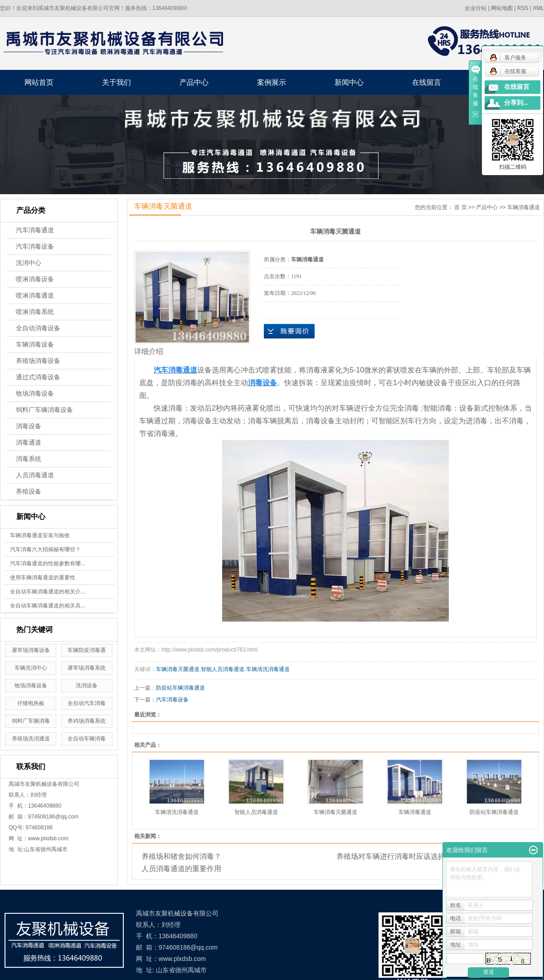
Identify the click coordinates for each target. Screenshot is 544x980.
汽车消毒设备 (35, 247)
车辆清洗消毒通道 (268, 669)
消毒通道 (29, 443)
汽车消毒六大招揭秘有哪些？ (45, 549)
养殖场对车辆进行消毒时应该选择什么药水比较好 (416, 856)
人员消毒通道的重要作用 (181, 869)
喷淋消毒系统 (35, 312)
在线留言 (427, 82)
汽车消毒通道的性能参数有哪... (48, 563)
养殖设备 (29, 492)
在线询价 (289, 331)
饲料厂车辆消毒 (31, 721)
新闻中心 (349, 82)
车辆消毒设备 (35, 345)
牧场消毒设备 (35, 394)
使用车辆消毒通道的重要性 (43, 578)
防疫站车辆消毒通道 (180, 688)
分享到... (516, 103)
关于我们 (117, 82)
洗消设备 (87, 686)
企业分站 (476, 8)
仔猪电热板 (31, 703)
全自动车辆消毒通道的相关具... (48, 606)
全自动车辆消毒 (87, 739)
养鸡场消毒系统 (87, 721)
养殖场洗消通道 (31, 739)
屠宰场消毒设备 (31, 650)
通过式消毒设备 (38, 377)
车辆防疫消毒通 (87, 650)
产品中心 (194, 82)
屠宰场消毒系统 (87, 668)
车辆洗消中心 (31, 668)
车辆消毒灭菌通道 (178, 669)
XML (538, 8)
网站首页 (39, 82)
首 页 (460, 207)
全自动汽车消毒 (87, 703)
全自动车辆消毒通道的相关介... (48, 592)
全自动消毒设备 (38, 328)
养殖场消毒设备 (38, 361)
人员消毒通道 (35, 475)
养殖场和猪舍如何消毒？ (181, 856)
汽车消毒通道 (35, 230)
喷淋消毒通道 (35, 296)
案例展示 (272, 82)
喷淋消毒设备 (35, 279)
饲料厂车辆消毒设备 (44, 410)
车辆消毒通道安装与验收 (40, 535)
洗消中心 (29, 263)
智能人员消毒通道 (223, 669)
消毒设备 (29, 426)
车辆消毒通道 (524, 207)
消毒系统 (29, 459)
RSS (523, 8)
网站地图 (502, 8)
